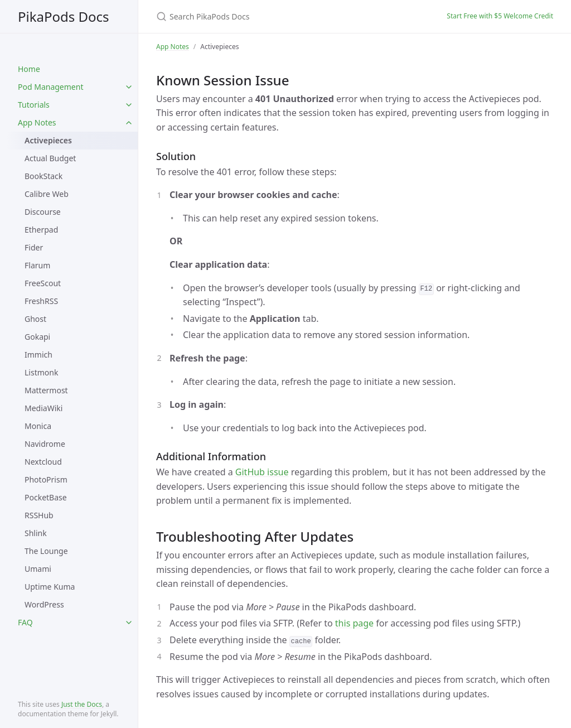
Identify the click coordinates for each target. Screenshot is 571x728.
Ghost (35, 319)
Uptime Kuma (50, 587)
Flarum (37, 265)
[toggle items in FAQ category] (129, 623)
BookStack (43, 176)
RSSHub (39, 515)
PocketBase (46, 497)
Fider (34, 247)
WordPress (44, 604)
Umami (38, 569)
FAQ (25, 622)
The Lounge (46, 551)
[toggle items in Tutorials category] (129, 105)
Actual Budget (50, 158)
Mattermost (46, 390)
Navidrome (45, 444)
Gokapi (37, 337)
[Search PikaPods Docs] (288, 16)
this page (354, 623)
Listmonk (41, 372)
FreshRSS (41, 301)
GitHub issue (262, 472)
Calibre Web (47, 194)
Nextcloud (43, 462)
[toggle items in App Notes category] (129, 123)
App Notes (37, 122)
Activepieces (48, 140)
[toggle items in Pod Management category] (129, 87)
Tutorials (34, 105)
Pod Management (50, 87)
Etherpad (41, 230)
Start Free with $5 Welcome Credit (500, 16)
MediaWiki (43, 408)
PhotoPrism (46, 479)
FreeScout (43, 283)
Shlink (36, 533)
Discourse (43, 212)
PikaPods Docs (64, 16)
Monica (38, 426)
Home (29, 69)
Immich (38, 355)
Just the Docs (82, 704)
